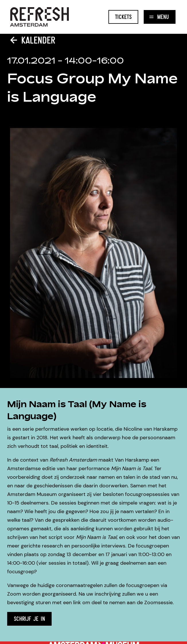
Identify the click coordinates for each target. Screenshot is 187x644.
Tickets (123, 17)
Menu (159, 17)
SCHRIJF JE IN (29, 619)
